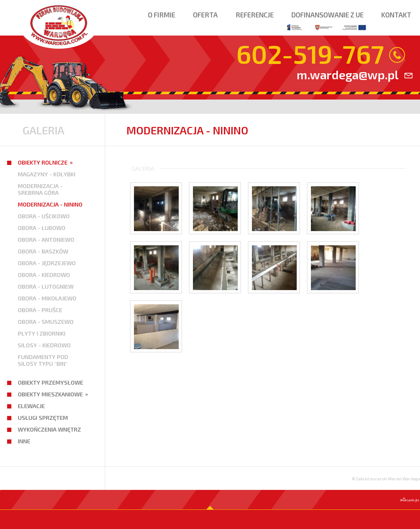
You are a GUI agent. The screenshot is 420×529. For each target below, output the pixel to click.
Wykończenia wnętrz (49, 429)
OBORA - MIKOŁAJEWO (47, 298)
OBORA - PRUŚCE (40, 310)
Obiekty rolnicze (43, 162)
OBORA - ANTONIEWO (46, 239)
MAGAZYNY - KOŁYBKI (47, 174)
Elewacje (31, 406)
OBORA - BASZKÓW (43, 251)
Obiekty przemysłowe (50, 382)
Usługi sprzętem (43, 418)
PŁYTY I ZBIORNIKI (42, 333)
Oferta (205, 15)
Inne (24, 441)
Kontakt (396, 15)
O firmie (161, 15)
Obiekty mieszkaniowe (50, 394)
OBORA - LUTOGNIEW (46, 286)
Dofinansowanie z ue (327, 22)
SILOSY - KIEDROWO (44, 345)
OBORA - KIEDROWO (44, 275)
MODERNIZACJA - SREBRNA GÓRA (40, 189)
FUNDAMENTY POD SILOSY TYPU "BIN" (43, 360)
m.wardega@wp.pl (348, 74)
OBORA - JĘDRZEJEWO (47, 263)
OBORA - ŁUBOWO (42, 228)
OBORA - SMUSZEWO (46, 322)
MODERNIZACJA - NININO (50, 204)
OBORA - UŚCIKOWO (44, 216)
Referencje (255, 15)
